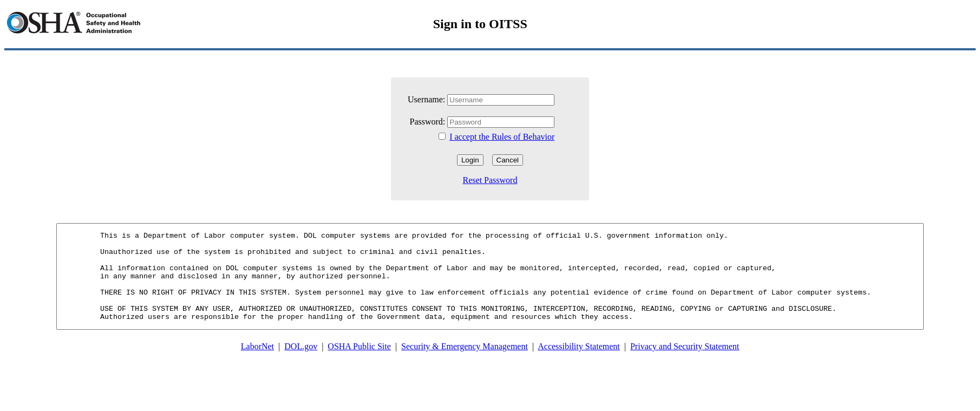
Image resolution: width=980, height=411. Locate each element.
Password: (429, 122)
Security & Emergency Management (465, 367)
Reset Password (490, 180)
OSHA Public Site (359, 367)
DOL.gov (301, 367)
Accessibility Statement (579, 367)
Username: (426, 99)
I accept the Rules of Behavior (502, 137)
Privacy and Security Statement (685, 367)
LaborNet (257, 367)
